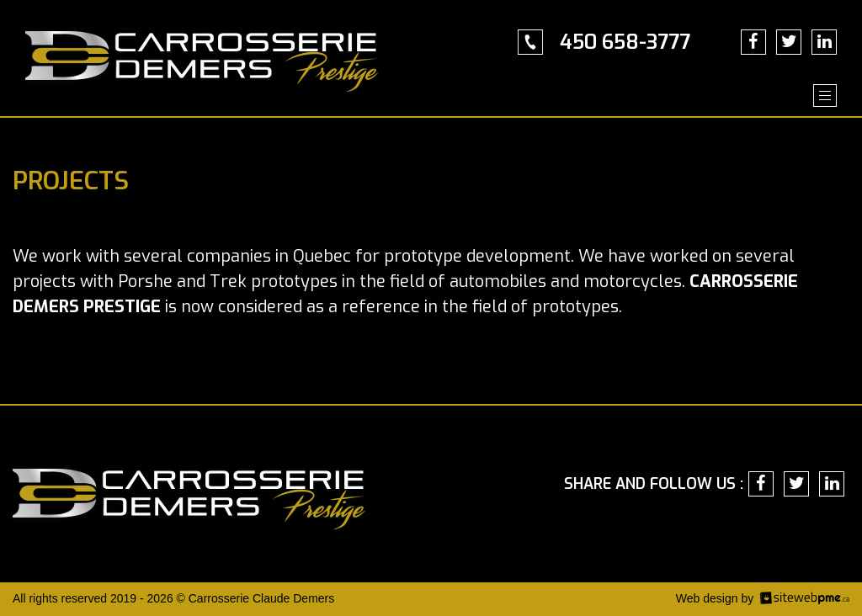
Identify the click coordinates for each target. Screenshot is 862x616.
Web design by (715, 598)
